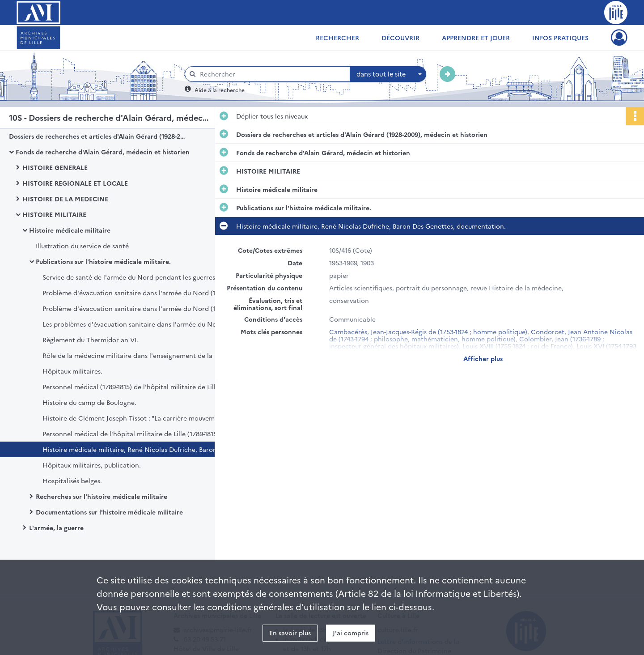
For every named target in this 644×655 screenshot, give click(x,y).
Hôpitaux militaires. (72, 371)
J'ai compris (351, 633)
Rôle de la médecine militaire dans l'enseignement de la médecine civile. (132, 355)
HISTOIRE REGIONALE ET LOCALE (75, 183)
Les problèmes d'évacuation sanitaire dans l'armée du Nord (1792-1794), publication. (132, 324)
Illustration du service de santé (82, 246)
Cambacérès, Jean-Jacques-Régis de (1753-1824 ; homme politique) (428, 332)
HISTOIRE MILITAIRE (54, 214)
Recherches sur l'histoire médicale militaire (102, 496)
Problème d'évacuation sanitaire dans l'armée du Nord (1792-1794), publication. (132, 293)
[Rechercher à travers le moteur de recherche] (272, 74)
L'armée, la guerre (56, 527)
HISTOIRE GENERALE (55, 167)
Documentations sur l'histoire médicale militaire (109, 512)
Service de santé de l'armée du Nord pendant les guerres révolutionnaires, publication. (132, 277)
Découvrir (400, 38)
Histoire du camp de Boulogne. (89, 402)
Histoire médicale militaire (70, 230)
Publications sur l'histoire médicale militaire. (103, 261)
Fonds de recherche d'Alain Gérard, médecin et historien (103, 152)
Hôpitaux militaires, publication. (92, 465)
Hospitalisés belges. (72, 481)
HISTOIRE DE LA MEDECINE (65, 199)
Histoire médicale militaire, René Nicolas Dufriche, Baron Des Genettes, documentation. (132, 449)
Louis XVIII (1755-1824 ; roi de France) (518, 346)
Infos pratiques (560, 38)
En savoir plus (290, 633)
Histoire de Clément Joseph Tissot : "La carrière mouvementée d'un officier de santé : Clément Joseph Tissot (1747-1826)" (132, 418)
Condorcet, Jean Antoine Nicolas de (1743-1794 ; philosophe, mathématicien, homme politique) (481, 335)
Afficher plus (483, 358)
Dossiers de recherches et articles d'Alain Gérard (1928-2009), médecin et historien (98, 136)
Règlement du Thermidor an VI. (90, 340)
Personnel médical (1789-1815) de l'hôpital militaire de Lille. (132, 387)
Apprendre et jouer (476, 38)
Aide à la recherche (220, 90)
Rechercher (337, 38)
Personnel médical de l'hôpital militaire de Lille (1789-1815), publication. (132, 434)
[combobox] (388, 74)
